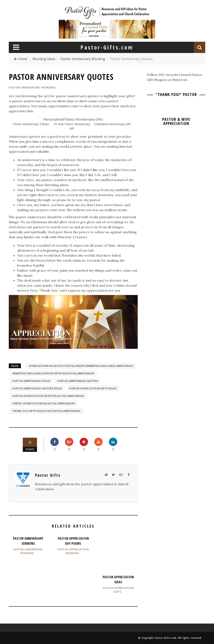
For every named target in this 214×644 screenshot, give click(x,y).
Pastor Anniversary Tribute (31, 124)
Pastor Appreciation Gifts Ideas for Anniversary (48, 396)
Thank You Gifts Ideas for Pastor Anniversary (46, 411)
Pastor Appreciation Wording (73, 551)
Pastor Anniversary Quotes (78, 381)
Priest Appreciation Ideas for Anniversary (44, 403)
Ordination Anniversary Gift (112, 124)
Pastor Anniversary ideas (31, 381)
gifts (130, 96)
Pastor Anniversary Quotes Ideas (37, 388)
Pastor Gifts (48, 475)
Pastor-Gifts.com (166, 638)
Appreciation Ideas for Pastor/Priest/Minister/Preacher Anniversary (81, 366)
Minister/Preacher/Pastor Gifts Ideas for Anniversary (53, 373)
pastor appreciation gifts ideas (93, 388)
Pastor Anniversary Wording (32, 87)
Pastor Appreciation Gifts (118, 590)
